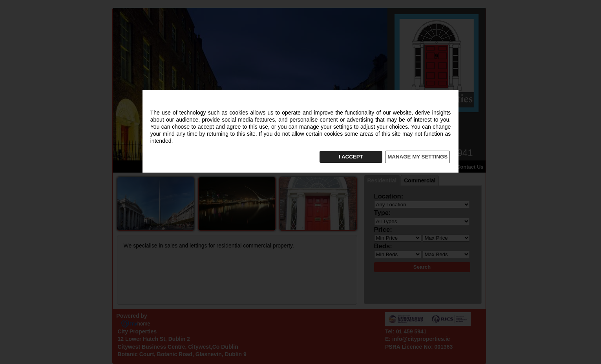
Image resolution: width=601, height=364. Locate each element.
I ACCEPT (351, 157)
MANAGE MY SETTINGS (417, 157)
